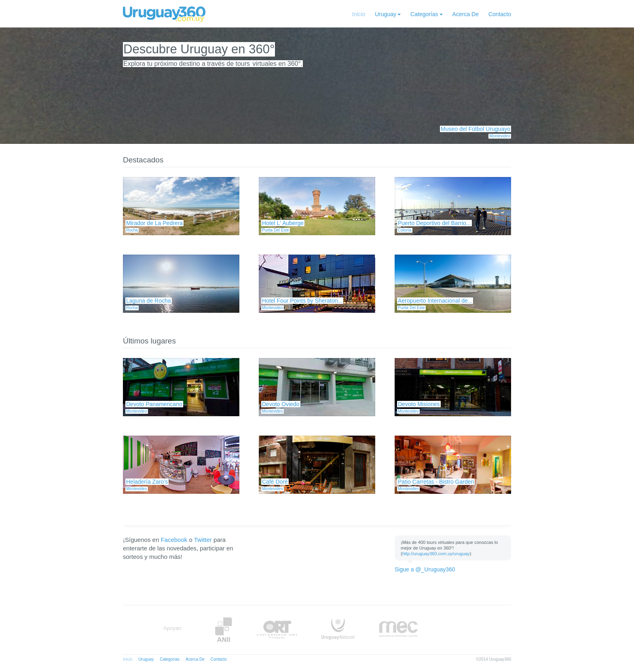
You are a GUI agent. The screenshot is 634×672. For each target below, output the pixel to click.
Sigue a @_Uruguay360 (425, 569)
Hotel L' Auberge (283, 223)
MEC (398, 630)
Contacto (500, 14)
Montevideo (500, 136)
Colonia (405, 230)
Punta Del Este (276, 230)
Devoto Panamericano (154, 404)
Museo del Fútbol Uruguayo (475, 129)
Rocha (132, 230)
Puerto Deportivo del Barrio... (434, 223)
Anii (224, 630)
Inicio (359, 14)
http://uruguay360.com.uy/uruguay (436, 554)
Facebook (174, 540)
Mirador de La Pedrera (154, 223)
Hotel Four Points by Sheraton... (302, 301)
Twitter (203, 540)
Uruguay (386, 14)
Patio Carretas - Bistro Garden (436, 482)
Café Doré (275, 482)
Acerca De (466, 14)
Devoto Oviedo (281, 404)
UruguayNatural (338, 630)
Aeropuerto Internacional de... (435, 301)
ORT (277, 630)
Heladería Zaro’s (147, 482)
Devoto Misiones (419, 404)
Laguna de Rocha (149, 301)
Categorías (424, 14)
